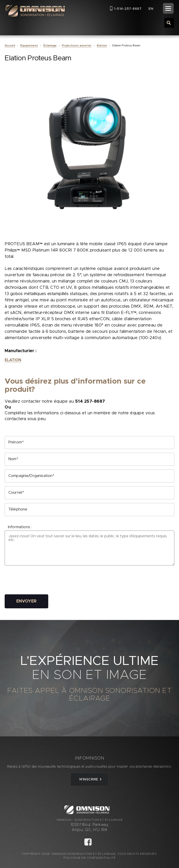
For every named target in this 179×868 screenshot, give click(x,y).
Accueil (10, 45)
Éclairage (50, 45)
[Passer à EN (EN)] (151, 9)
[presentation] (40, 582)
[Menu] (168, 8)
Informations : (20, 527)
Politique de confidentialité (89, 858)
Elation (102, 45)
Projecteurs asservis (77, 45)
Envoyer (26, 601)
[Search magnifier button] (169, 23)
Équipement (29, 45)
